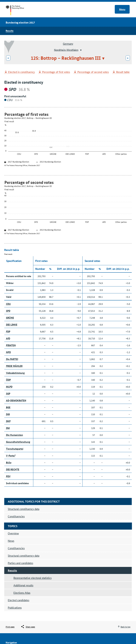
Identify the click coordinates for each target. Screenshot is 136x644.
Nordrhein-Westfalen (66, 50)
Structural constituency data (24, 555)
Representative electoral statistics (32, 578)
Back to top (125, 627)
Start (18, 10)
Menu (122, 9)
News (11, 541)
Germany (68, 44)
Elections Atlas (22, 593)
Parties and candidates (20, 563)
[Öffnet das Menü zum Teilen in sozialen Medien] (28, 627)
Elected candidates (19, 600)
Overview (13, 533)
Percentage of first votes (56, 72)
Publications (15, 607)
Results (10, 31)
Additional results (23, 585)
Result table (123, 72)
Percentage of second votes (93, 72)
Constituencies (16, 548)
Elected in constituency (21, 72)
